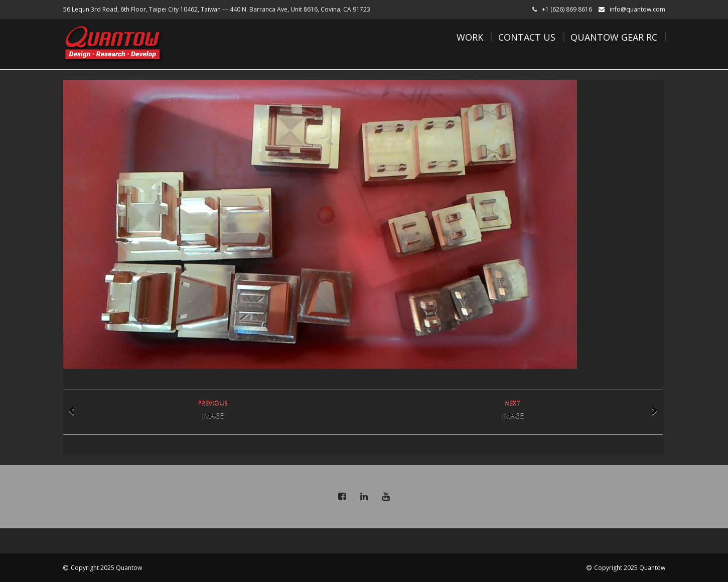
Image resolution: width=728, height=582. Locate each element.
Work (470, 37)
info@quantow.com (637, 9)
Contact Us (527, 37)
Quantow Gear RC (614, 37)
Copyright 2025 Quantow (106, 568)
